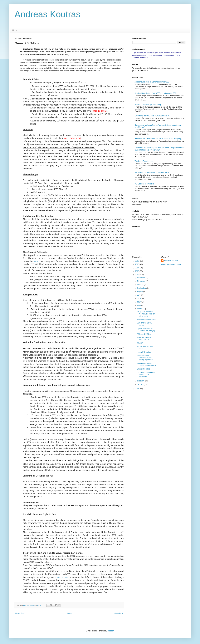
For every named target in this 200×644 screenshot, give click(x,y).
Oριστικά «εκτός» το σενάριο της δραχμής (146, 330)
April (139, 305)
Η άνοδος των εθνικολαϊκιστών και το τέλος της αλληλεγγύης (158, 139)
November (142, 281)
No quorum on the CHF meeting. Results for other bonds (146, 314)
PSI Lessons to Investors (144, 184)
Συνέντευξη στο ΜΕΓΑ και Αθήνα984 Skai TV (152, 116)
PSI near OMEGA (144, 334)
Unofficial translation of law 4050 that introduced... (146, 374)
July (139, 295)
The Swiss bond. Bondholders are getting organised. (145, 358)
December (142, 278)
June (139, 298)
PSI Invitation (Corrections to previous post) (152, 173)
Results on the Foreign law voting (148, 105)
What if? (140, 343)
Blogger (111, 631)
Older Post (119, 613)
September (142, 288)
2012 (137, 275)
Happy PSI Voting (144, 352)
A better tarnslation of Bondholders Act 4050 (152, 82)
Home (15, 30)
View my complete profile (171, 264)
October (141, 285)
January (141, 384)
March (140, 309)
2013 (137, 271)
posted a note (62, 577)
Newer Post (20, 613)
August (140, 291)
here (36, 261)
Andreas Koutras (48, 14)
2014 (137, 268)
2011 (137, 389)
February (141, 381)
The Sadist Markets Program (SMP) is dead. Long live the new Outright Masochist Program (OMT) (159, 149)
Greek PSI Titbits (143, 369)
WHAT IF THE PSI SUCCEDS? (144, 339)
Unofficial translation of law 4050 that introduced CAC (156, 93)
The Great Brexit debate (144, 161)
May (139, 302)
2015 (137, 264)
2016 (137, 261)
